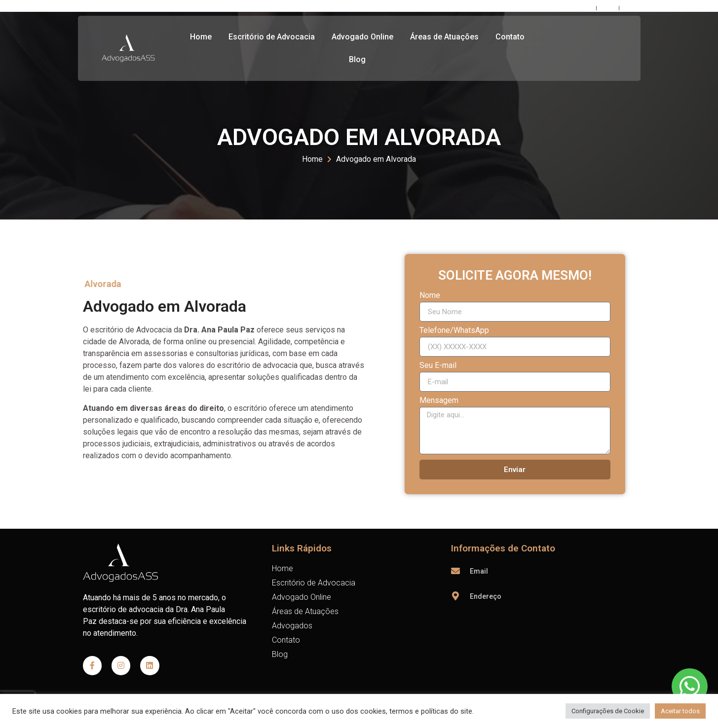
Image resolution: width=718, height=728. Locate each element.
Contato (510, 37)
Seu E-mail (438, 366)
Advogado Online (362, 37)
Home (201, 37)
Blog (357, 59)
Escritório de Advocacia (272, 37)
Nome (430, 296)
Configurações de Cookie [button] (608, 711)
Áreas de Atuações (444, 37)
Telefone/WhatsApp (454, 331)
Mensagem (439, 401)
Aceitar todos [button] (680, 711)
